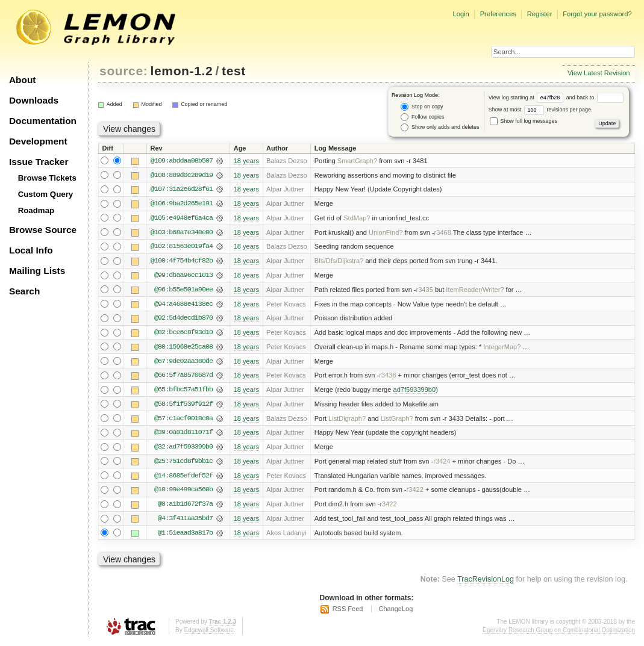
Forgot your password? (597, 14)
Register (540, 14)
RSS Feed (348, 613)
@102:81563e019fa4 (182, 247)
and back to (595, 98)
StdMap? (357, 219)
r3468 (443, 233)
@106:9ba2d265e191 (182, 204)
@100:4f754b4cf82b (182, 262)
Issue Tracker (39, 162)
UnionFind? (386, 233)
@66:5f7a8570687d (183, 377)
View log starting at (527, 98)
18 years (246, 161)
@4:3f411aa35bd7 (185, 522)
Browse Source (43, 230)
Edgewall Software (209, 634)
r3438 (387, 377)
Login (461, 14)
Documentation (43, 121)
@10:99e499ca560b (183, 493)
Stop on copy (422, 107)
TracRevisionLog (486, 583)
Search (24, 291)
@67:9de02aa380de (183, 363)
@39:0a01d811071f (183, 435)
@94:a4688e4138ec (183, 305)
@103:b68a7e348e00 (182, 233)
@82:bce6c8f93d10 (183, 334)
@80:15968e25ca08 (183, 349)
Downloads (34, 100)
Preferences (498, 14)
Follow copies (422, 117)
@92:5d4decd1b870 (183, 320)
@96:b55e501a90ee (183, 291)
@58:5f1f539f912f (183, 406)
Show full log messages (524, 121)
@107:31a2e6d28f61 (182, 190)
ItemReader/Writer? (475, 291)
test (234, 71)
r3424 (442, 464)
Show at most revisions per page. (541, 110)
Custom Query (46, 194)
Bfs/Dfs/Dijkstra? (339, 262)
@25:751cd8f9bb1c (183, 464)
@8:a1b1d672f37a (185, 508)
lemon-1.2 (182, 71)
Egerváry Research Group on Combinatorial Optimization (559, 634)
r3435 (425, 291)
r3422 (415, 493)
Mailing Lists (37, 271)
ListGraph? (397, 421)
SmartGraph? (357, 161)
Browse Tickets (47, 178)
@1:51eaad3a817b (185, 536)
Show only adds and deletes (440, 127)
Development (38, 141)
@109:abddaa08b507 (182, 161)
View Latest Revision (599, 73)
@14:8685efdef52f (183, 479)
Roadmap (36, 210)
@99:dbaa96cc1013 (183, 276)
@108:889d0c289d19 (182, 175)
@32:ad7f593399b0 (183, 450)
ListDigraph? (347, 421)
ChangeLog (395, 613)
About (22, 80)
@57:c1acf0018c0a (183, 421)
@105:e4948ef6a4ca (182, 219)
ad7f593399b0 (414, 392)
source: (123, 71)
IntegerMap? (502, 349)
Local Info (31, 250)
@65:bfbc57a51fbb (183, 392)
